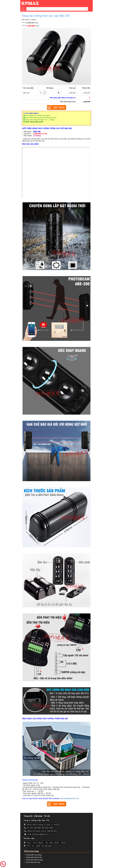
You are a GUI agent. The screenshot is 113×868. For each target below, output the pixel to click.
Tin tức (47, 816)
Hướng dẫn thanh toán (34, 857)
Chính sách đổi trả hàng (34, 860)
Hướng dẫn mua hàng (34, 855)
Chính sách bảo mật (33, 862)
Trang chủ (28, 816)
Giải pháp (38, 816)
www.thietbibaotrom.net (69, 798)
